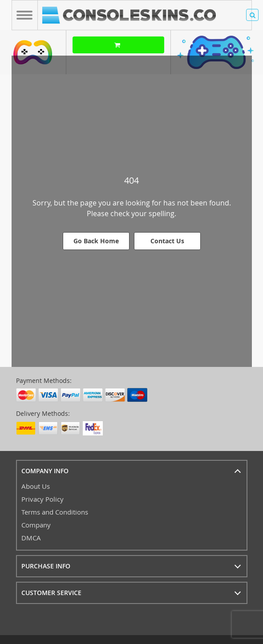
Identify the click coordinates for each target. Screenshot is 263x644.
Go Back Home (96, 241)
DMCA (31, 538)
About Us (36, 486)
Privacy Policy (42, 499)
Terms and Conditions (55, 512)
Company (36, 525)
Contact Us (167, 241)
